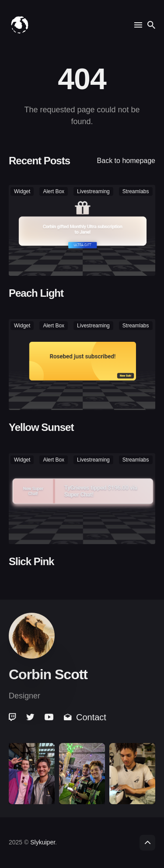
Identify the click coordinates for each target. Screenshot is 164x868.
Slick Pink (31, 561)
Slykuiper (43, 842)
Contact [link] (85, 717)
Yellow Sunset (41, 427)
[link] (13, 717)
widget (22, 191)
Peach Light (36, 293)
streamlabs (136, 191)
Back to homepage (126, 161)
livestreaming (93, 191)
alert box (54, 191)
